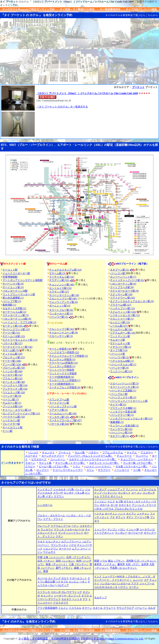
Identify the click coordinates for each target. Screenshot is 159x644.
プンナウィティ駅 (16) (15, 389)
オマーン (87, 608)
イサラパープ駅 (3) (121, 347)
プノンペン (132, 489)
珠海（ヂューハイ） (57, 564)
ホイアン (131, 514)
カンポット (124, 493)
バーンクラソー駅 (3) (122, 415)
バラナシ (123, 587)
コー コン (137, 493)
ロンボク (69, 493)
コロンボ (56, 592)
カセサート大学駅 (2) (14, 308)
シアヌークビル (147, 489)
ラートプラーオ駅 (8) (122, 287)
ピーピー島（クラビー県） (54, 466)
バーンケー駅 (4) (119, 368)
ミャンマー (100, 529)
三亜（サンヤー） (79, 564)
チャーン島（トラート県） (70, 463)
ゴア (146, 580)
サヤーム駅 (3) (11, 350)
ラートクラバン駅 (59, 403)
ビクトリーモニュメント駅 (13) (20, 340)
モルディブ (100, 597)
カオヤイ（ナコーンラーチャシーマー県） (93, 459)
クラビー (30, 466)
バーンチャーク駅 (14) (15, 385)
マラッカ (59, 529)
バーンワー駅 (57, 317)
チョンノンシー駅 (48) (62, 285)
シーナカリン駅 (11, 420)
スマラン (59, 496)
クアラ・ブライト (53, 519)
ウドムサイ (49, 552)
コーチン (134, 587)
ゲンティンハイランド (71, 533)
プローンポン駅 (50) (14, 368)
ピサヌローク (39, 459)
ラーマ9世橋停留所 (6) (62, 377)
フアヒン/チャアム (113, 452)
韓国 (97, 561)
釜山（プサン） (117, 561)
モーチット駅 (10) (16, 326)
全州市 (145, 564)
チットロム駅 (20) (12, 354)
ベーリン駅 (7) (11, 400)
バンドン (79, 489)
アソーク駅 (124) (12, 364)
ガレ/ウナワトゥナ (72, 592)
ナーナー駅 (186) (12, 361)
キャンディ (47, 596)
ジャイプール (147, 584)
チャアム (132, 452)
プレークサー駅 (11, 424)
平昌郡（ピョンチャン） (124, 568)
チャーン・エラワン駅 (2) (17, 410)
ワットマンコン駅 (120, 336)
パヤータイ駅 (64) (59, 424)
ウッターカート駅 (59, 314)
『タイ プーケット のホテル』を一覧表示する (62, 107)
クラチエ (105, 496)
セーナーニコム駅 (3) (14, 312)
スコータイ (31, 456)
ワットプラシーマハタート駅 (19, 294)
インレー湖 (132, 529)
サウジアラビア (125, 608)
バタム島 (79, 493)
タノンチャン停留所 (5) (62, 359)
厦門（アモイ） (64, 568)
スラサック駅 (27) (59, 292)
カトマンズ (54, 578)
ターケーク (65, 549)
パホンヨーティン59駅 (15, 291)
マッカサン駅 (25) (59, 417)
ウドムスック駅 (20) (14, 392)
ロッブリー (43, 470)
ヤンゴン (112, 529)
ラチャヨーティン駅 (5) (16, 315)
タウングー (150, 533)
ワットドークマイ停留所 (63, 373)
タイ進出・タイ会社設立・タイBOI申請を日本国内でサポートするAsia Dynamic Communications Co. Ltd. (81, 638)
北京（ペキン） (46, 561)
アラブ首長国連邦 (47, 608)
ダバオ (114, 505)
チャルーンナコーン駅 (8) (63, 333)
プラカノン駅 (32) (12, 378)
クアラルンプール (61, 526)
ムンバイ (138, 580)
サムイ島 (80, 452)
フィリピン (100, 502)
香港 (46, 571)
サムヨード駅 (118, 340)
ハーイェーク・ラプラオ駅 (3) (19, 322)
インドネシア (45, 489)
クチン (59, 536)
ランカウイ (47, 529)
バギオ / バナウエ (104, 509)
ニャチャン (143, 514)
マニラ (111, 502)
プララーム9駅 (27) (121, 305)
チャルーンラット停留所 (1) (65, 380)
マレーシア (44, 526)
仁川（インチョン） (146, 561)
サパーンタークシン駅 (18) (64, 295)
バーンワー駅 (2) (120, 357)
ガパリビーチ (136, 533)
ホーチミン (111, 514)
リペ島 (137, 470)
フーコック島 (142, 517)
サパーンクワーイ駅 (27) (16, 329)
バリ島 (70, 489)
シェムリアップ (116, 489)
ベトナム (99, 514)
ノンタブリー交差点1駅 (123, 412)
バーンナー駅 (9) (12, 396)
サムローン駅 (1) (12, 403)
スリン (90, 470)
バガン (122, 529)
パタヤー (94, 452)
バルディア (63, 585)
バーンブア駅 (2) (12, 301)
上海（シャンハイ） (54, 557)
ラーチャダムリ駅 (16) (62, 277)
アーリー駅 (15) (11, 333)
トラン (77, 466)
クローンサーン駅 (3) (61, 336)
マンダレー (121, 533)
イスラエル (75, 608)
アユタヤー (147, 452)
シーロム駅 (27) (119, 326)
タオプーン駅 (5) (120, 270)
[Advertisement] (79, 53)
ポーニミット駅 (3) (60, 306)
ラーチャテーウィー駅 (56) (17, 347)
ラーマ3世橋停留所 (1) (62, 384)
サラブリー (104, 470)
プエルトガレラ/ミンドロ (128, 509)
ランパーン (142, 456)
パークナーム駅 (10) (14, 417)
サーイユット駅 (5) (13, 287)
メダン (49, 496)
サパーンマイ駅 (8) (13, 284)
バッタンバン (110, 493)
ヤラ (85, 599)
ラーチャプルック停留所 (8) (65, 387)
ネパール (42, 578)
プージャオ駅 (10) (12, 406)
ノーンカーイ (122, 470)
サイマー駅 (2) (118, 405)
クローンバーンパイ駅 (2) (124, 383)
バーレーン (141, 608)
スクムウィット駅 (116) (123, 312)
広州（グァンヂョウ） (79, 557)
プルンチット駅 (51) (14, 357)
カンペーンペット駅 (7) (123, 277)
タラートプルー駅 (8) (61, 310)
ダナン (130, 517)
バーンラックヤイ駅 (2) (123, 397)
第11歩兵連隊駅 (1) (13, 298)
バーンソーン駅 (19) (121, 432)
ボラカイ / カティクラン (137, 502)
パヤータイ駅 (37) (12, 343)
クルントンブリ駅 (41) (62, 329)
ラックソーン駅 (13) (121, 371)
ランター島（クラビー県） (138, 463)
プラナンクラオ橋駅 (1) (123, 408)
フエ (112, 517)
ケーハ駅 (8, 431)
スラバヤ (58, 493)
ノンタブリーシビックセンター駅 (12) (131, 418)
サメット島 (45, 463)
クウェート (110, 608)
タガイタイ (125, 505)
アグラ (135, 584)
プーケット (138, 87)
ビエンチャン (53, 542)
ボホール (105, 505)
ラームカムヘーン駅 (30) (63, 413)
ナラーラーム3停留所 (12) (63, 363)
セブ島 (119, 502)
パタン (83, 582)
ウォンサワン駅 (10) (121, 429)
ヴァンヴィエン (59, 545)
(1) (71, 314)
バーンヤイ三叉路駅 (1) (123, 391)
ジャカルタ (59, 489)
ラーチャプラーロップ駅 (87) (65, 420)
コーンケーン (58, 459)
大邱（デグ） (133, 564)
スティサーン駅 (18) (121, 294)
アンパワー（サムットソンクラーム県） (90, 456)
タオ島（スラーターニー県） (132, 466)
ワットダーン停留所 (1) (62, 366)
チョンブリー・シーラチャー (137, 459)
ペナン (75, 526)
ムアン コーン (80, 549)
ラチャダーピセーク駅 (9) (124, 291)
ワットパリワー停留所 (62, 370)
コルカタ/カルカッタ (106, 587)
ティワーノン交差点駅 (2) (124, 426)
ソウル (104, 561)
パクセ (73, 545)
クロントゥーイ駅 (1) (122, 319)
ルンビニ (74, 582)
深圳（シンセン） (66, 561)
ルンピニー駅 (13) (120, 322)
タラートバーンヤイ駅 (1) (124, 387)
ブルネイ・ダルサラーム (51, 515)
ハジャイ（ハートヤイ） (98, 466)
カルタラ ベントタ (72, 599)
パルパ (52, 585)
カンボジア (100, 489)
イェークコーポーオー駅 (16, 273)
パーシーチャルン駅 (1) (123, 364)
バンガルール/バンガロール (115, 584)
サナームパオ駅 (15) (14, 336)
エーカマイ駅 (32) (12, 375)
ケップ (98, 493)
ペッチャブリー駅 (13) (122, 308)
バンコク (33, 452)
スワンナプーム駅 (59, 400)
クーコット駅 (10, 270)
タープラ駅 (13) (119, 350)
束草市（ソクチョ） (105, 564)
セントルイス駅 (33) (60, 288)
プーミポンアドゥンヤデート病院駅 (23, 280)
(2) (66, 317)
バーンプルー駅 (119, 394)
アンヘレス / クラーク (144, 505)
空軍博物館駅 (10, 277)
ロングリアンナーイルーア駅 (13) (21, 413)
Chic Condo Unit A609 (126, 93)
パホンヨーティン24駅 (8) (17, 319)
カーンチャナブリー (53, 456)
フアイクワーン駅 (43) (122, 298)
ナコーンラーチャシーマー (68, 470)
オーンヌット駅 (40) (14, 382)
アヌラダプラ (61, 603)
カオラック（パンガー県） (104, 463)
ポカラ (65, 578)
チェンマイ (48, 452)
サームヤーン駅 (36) (121, 329)
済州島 (130, 561)
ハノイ (122, 514)
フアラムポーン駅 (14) (123, 333)
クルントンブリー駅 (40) (63, 299)
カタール (98, 608)
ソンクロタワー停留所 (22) (64, 352)
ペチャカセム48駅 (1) (122, 361)
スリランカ (44, 592)
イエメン (63, 608)
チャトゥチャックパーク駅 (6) (127, 280)
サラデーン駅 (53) (59, 280)
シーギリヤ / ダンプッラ (67, 596)
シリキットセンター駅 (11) (125, 315)
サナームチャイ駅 (120, 343)
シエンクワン (51, 549)
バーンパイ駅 (118, 354)
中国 (40, 557)
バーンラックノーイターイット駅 (129, 401)
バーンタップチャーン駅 (63, 406)
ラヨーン (30, 463)
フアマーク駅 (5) (58, 410)
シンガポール (45, 505)
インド (98, 576)
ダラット (121, 517)
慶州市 (121, 564)
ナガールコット (78, 578)
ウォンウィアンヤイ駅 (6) (63, 302)
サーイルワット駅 (13, 427)
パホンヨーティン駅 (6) (123, 284)
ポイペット (117, 496)
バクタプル (62, 582)
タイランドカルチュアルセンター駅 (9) (132, 301)
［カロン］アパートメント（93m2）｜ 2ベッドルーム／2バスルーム (75, 93)
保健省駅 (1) (117, 422)
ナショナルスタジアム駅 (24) (65, 270)
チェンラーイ (124, 456)
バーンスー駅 (118, 273)
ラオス (41, 542)
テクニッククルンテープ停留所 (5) (69, 356)
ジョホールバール (74, 529)
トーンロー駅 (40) (12, 371)
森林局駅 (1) (9, 305)
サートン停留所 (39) (61, 349)
